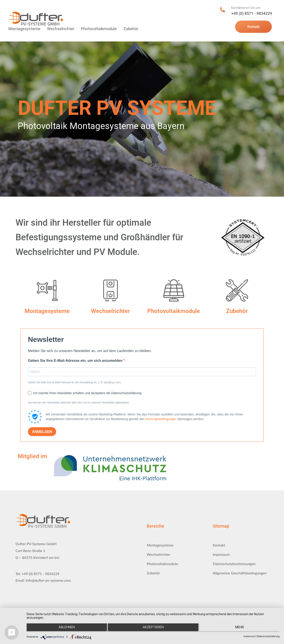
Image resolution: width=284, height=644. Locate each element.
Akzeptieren (153, 629)
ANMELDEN (42, 432)
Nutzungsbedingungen (161, 419)
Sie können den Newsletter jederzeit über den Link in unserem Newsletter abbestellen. (79, 403)
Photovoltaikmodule (99, 29)
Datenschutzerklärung (268, 636)
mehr (242, 629)
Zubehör (131, 29)
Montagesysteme (24, 29)
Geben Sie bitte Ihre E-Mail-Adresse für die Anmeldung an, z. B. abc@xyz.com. (75, 382)
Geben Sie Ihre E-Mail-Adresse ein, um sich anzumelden (76, 361)
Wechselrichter (61, 29)
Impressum (249, 636)
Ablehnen (64, 629)
